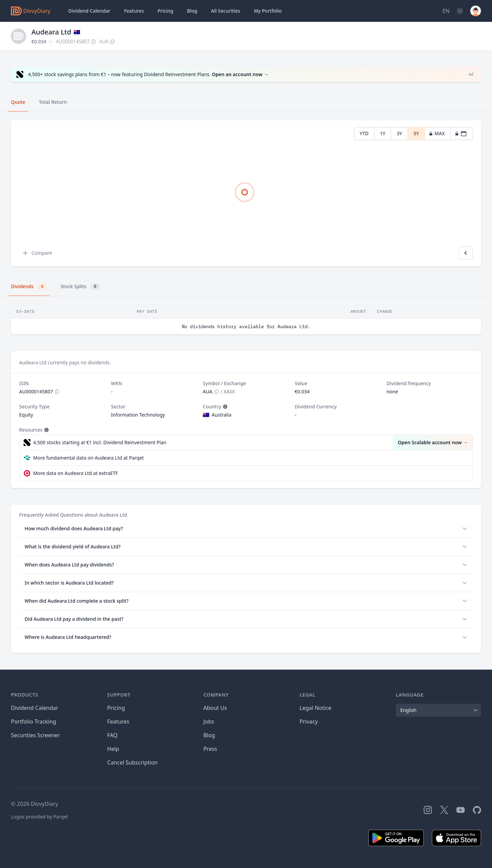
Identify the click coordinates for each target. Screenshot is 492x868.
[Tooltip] (224, 407)
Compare (37, 253)
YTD (364, 133)
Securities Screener (35, 735)
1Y (383, 133)
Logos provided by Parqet (40, 817)
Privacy (309, 722)
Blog (209, 735)
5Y (416, 133)
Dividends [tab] (29, 286)
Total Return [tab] (53, 102)
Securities (225, 11)
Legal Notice (316, 708)
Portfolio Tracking (33, 722)
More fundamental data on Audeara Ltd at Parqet (88, 458)
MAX (437, 133)
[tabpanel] (246, 193)
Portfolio (268, 11)
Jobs (209, 722)
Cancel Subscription (133, 762)
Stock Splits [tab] (80, 286)
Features (134, 11)
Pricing (165, 11)
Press (210, 749)
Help (113, 749)
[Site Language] (446, 11)
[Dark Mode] (460, 11)
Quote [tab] (18, 102)
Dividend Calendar (89, 11)
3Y (399, 133)
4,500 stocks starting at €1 (100, 443)
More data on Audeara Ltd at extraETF (76, 473)
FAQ (112, 735)
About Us (215, 708)
